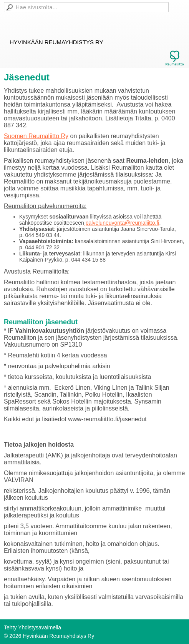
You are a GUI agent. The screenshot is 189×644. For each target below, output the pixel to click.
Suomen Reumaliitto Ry (36, 136)
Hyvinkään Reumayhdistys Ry (56, 42)
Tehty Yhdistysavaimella (32, 627)
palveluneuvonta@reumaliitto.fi (122, 223)
